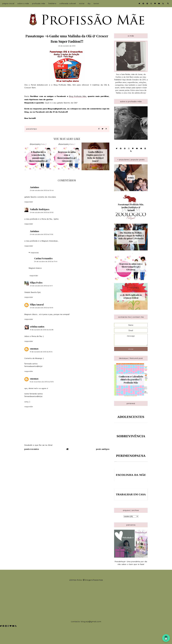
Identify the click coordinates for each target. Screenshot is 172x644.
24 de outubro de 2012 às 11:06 (41, 234)
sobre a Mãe (23, 4)
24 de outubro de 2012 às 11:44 (46, 261)
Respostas (35, 253)
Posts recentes (32, 449)
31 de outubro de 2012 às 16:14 (41, 352)
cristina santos (37, 327)
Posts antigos (103, 449)
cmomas (34, 349)
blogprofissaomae (93, 580)
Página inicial (8, 4)
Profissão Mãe (39, 4)
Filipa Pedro (36, 283)
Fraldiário (52, 4)
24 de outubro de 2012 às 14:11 (41, 286)
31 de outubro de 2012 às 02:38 (42, 330)
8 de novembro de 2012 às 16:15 (42, 382)
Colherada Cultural (68, 4)
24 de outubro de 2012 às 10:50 (42, 212)
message (131, 340)
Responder (29, 202)
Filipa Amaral (37, 305)
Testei (96, 4)
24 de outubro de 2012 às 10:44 (42, 190)
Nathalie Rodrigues (40, 209)
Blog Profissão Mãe (78, 96)
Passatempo (32, 129)
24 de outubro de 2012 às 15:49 (42, 308)
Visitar (82, 4)
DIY (89, 4)
